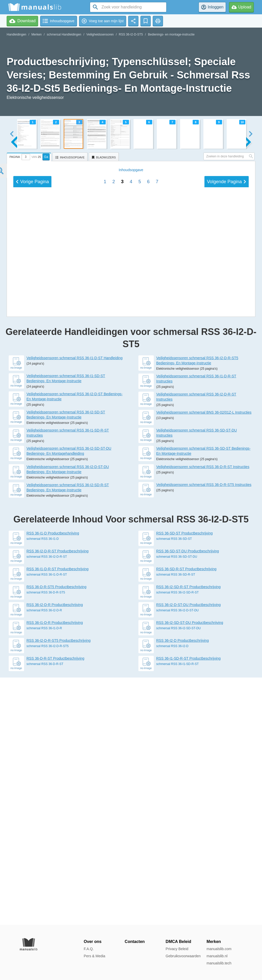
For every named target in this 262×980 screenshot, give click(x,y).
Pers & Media (94, 956)
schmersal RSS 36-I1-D (43, 786)
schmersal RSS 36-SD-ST (174, 786)
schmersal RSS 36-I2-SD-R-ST (178, 840)
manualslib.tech (219, 963)
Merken (37, 34)
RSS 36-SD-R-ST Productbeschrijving (187, 816)
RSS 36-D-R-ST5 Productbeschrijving (57, 834)
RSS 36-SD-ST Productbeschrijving (185, 780)
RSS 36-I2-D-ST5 (131, 34)
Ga (46, 157)
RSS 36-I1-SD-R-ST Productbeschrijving (189, 906)
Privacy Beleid (177, 949)
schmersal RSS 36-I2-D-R (44, 858)
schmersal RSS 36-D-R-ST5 (46, 840)
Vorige (32, 531)
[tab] (30, 156)
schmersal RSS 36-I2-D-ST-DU (178, 858)
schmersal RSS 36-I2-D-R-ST (47, 804)
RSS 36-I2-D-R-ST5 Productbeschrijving (59, 888)
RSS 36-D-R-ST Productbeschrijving (56, 906)
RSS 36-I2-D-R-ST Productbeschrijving (58, 798)
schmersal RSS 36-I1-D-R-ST (47, 822)
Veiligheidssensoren (100, 34)
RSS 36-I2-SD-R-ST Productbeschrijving (189, 834)
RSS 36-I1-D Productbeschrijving (53, 780)
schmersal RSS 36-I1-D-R (44, 876)
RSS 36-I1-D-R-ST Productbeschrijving (58, 816)
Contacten (135, 942)
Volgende (227, 531)
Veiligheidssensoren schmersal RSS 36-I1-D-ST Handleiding (75, 605)
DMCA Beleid (178, 942)
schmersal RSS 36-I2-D (172, 893)
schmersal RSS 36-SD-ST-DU (177, 804)
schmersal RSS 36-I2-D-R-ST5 (48, 893)
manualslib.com (219, 949)
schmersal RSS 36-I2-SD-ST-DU (179, 876)
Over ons (92, 942)
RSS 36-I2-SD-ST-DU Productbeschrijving (190, 870)
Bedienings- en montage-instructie (171, 34)
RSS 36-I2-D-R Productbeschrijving (55, 852)
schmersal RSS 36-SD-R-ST (176, 822)
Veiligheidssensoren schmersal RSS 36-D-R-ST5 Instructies (204, 732)
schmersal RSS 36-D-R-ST (45, 911)
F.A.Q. (89, 949)
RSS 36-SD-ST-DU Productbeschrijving (188, 798)
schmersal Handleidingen (64, 34)
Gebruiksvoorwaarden (183, 956)
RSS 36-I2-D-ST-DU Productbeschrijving (189, 852)
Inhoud (131, 519)
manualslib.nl (217, 956)
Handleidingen (17, 34)
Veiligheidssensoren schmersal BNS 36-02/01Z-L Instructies (204, 660)
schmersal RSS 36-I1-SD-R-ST (178, 911)
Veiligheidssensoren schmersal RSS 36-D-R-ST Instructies (203, 714)
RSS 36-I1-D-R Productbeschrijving (55, 870)
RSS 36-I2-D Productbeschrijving (183, 888)
